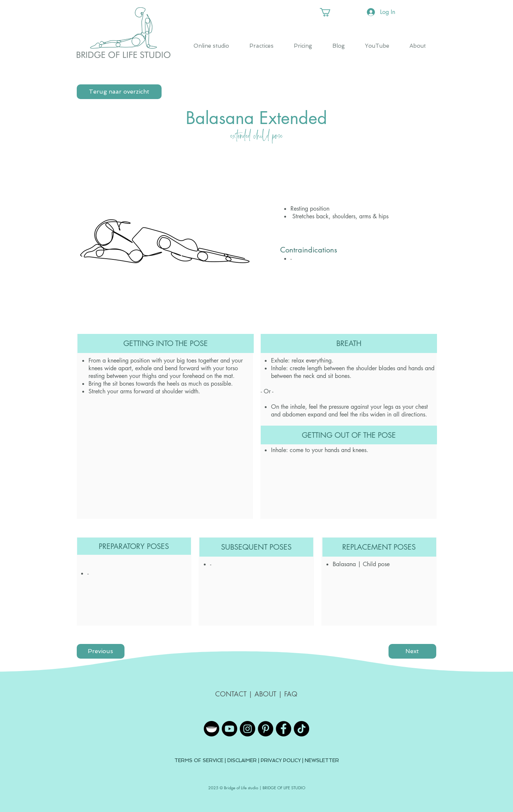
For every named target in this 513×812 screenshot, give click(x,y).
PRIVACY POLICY (281, 760)
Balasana (344, 564)
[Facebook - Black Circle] (283, 729)
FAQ (291, 694)
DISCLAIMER (243, 760)
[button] (330, 12)
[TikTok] (301, 729)
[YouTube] (230, 729)
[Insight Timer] (212, 729)
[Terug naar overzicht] (119, 92)
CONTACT (232, 694)
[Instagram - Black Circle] (248, 729)
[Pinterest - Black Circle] (265, 729)
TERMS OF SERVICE (199, 760)
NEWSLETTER (322, 760)
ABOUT (265, 694)
